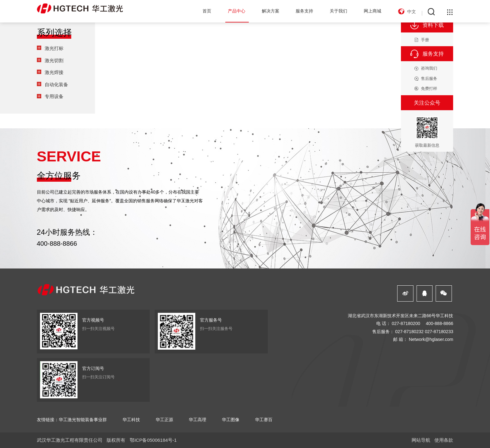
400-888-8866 (57, 243)
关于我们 (338, 11)
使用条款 (444, 440)
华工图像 (231, 420)
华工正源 (164, 420)
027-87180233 (439, 332)
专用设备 (54, 96)
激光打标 (54, 48)
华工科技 (131, 420)
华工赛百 (264, 420)
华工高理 (197, 420)
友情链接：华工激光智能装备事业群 (72, 420)
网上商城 (372, 11)
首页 (207, 11)
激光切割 (54, 60)
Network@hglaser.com (431, 339)
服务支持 (304, 11)
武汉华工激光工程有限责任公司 (70, 440)
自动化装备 (56, 84)
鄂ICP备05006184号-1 (153, 440)
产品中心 (237, 11)
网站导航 (421, 440)
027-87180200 (406, 323)
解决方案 (271, 11)
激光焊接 (54, 72)
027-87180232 (409, 332)
